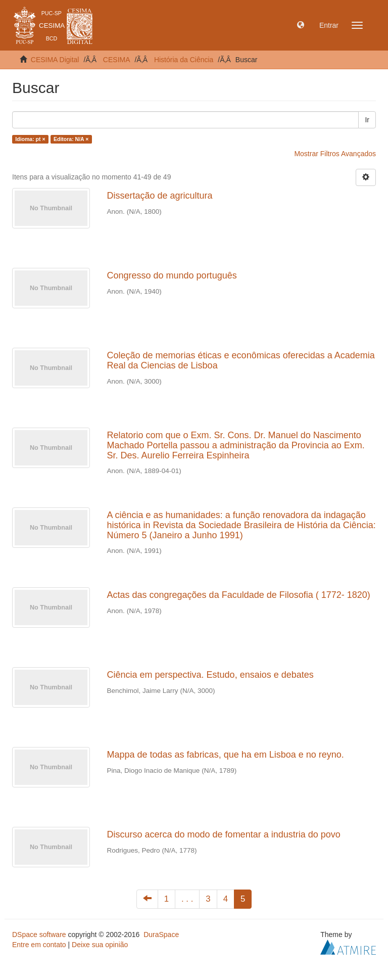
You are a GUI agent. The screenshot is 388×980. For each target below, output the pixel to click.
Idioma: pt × (30, 139)
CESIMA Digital (55, 60)
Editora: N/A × (71, 139)
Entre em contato (39, 945)
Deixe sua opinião (100, 945)
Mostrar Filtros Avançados (335, 154)
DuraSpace (161, 935)
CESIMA (117, 60)
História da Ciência (184, 60)
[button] (301, 25)
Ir (367, 120)
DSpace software (39, 935)
